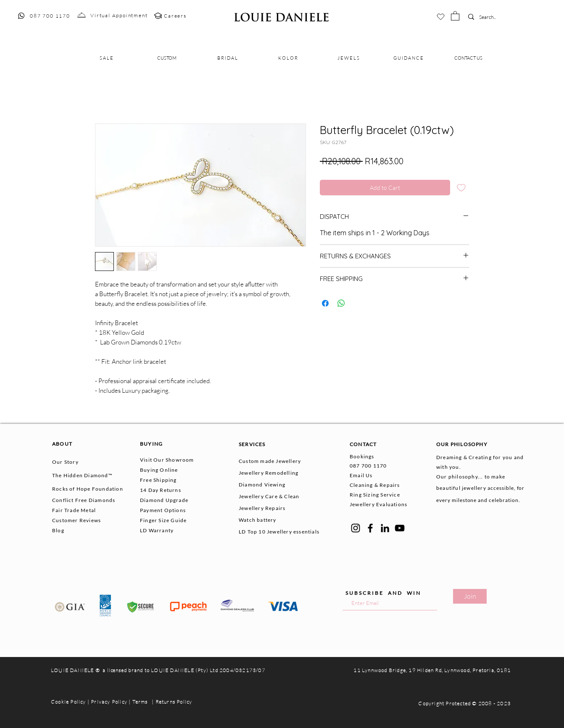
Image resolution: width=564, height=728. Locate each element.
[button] (455, 16)
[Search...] (492, 17)
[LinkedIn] (385, 528)
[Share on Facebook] (325, 303)
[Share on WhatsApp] (341, 303)
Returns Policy (174, 702)
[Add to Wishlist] (461, 188)
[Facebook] (370, 528)
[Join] (470, 596)
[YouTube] (400, 528)
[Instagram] (356, 528)
